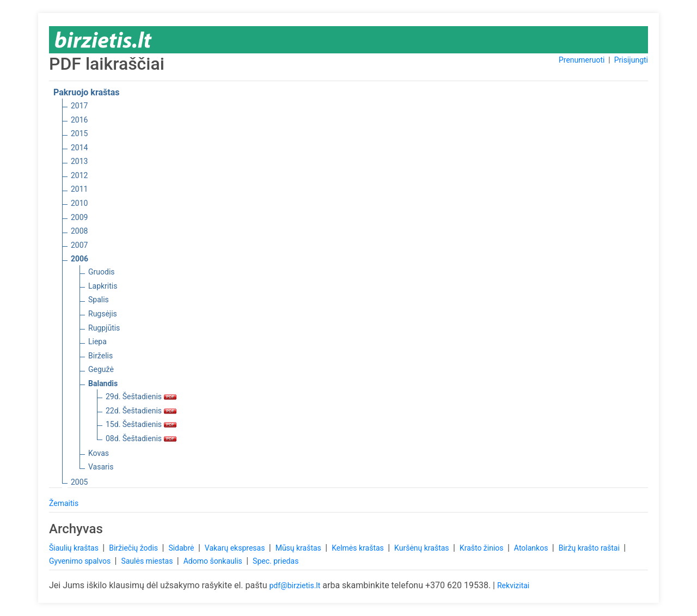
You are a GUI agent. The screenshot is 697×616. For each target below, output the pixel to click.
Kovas (99, 453)
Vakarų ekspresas (236, 548)
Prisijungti (631, 60)
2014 (79, 148)
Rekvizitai (513, 585)
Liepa (97, 341)
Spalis (99, 300)
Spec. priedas (276, 561)
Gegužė (101, 369)
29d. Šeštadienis (141, 397)
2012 (79, 175)
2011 (79, 189)
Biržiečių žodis (134, 548)
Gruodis (102, 272)
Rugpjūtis (104, 328)
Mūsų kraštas (299, 548)
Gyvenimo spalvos (81, 561)
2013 (79, 161)
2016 (79, 120)
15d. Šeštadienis (141, 424)
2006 (80, 259)
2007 (79, 245)
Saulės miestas (148, 561)
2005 (79, 482)
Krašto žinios (482, 548)
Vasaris (101, 467)
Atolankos (532, 548)
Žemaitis (64, 503)
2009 (79, 217)
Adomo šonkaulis (214, 561)
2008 (79, 231)
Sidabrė (182, 548)
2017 (79, 106)
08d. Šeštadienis (141, 438)
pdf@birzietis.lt (295, 585)
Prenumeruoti (582, 60)
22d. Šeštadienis (141, 411)
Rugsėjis (103, 314)
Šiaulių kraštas (75, 548)
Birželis (100, 356)
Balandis (103, 383)
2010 (79, 203)
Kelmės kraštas (359, 548)
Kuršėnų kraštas (423, 548)
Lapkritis (103, 286)
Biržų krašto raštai (590, 548)
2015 (79, 133)
